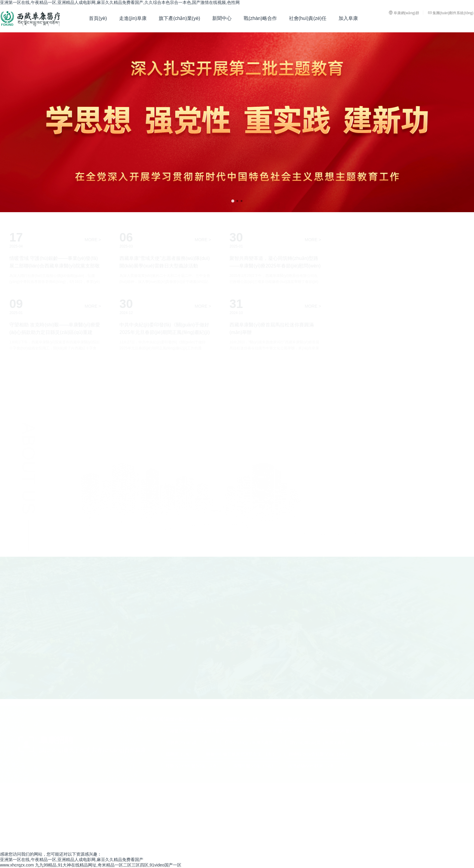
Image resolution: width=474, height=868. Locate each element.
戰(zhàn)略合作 (260, 18)
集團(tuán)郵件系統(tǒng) (451, 13)
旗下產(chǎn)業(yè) (179, 18)
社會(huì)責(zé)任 (308, 18)
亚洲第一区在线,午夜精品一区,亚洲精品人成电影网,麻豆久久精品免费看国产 (72, 860)
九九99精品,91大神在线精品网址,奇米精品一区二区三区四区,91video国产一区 (108, 865)
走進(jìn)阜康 (133, 18)
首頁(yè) (98, 18)
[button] (233, 201)
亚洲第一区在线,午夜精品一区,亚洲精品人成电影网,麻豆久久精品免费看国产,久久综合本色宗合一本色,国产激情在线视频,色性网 (120, 2)
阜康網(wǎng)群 (404, 13)
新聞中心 (222, 18)
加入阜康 (348, 18)
